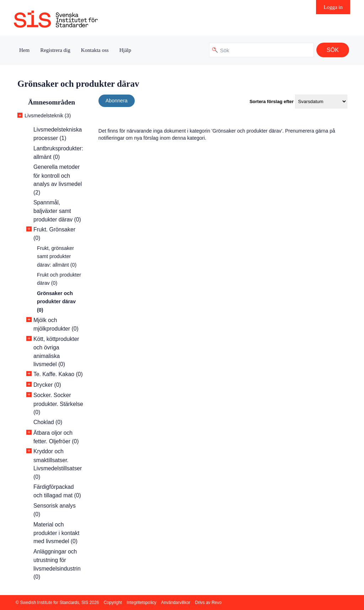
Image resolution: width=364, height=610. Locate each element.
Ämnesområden (52, 102)
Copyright (113, 603)
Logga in (333, 7)
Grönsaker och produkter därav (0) (56, 302)
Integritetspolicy (141, 603)
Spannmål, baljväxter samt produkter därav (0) (57, 211)
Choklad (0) (48, 422)
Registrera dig (55, 50)
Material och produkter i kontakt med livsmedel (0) (56, 533)
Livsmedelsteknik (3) (48, 116)
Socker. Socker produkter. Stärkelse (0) (58, 404)
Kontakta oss (95, 50)
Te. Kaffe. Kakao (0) (58, 374)
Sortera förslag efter (272, 101)
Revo (216, 603)
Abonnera (117, 101)
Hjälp (125, 50)
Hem (24, 50)
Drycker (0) (47, 385)
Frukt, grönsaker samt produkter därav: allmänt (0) (57, 256)
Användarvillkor (176, 603)
